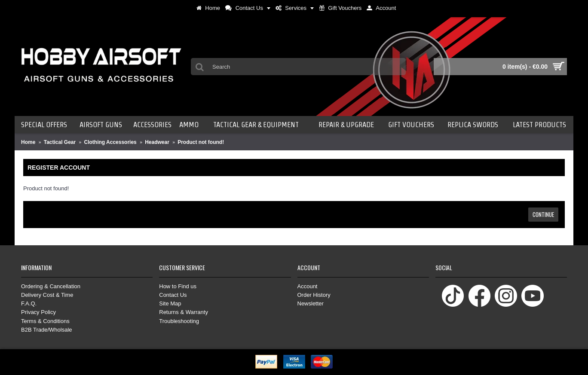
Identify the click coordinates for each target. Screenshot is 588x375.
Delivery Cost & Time (47, 295)
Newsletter (311, 303)
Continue (543, 214)
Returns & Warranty (184, 312)
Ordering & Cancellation (51, 286)
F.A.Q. (29, 303)
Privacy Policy (38, 312)
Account (308, 286)
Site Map (170, 303)
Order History (314, 295)
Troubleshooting (179, 321)
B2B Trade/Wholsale (47, 330)
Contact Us (173, 295)
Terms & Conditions (45, 321)
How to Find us (178, 286)
